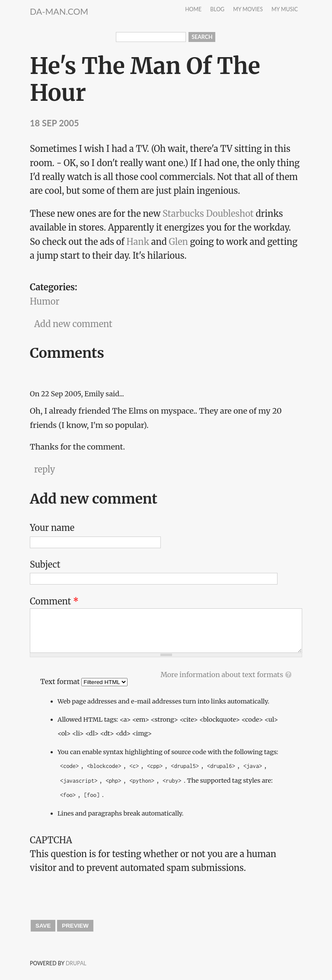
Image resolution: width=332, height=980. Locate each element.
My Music (285, 10)
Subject (45, 564)
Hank (138, 242)
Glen (179, 242)
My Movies (248, 10)
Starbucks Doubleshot (208, 214)
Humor (45, 301)
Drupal (76, 963)
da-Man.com (59, 11)
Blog (217, 10)
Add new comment (73, 324)
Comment (54, 601)
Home (193, 10)
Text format (61, 681)
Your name (52, 528)
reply (45, 469)
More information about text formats (222, 675)
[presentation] (96, 892)
